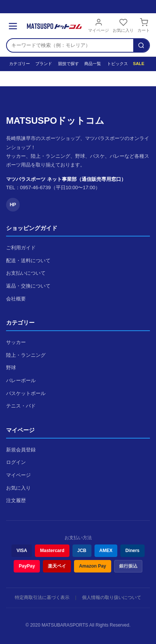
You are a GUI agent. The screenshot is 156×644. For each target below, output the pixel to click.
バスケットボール (26, 393)
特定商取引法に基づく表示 (42, 597)
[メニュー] (13, 26)
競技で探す (67, 64)
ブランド (43, 64)
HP (13, 205)
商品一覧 (92, 64)
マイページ (98, 25)
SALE (138, 64)
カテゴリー (18, 64)
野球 (11, 368)
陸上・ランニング (26, 355)
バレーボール (21, 380)
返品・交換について (28, 286)
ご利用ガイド (21, 248)
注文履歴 (16, 500)
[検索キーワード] (70, 45)
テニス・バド (21, 406)
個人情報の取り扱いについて (112, 597)
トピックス (116, 64)
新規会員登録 (21, 450)
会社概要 (16, 299)
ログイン (16, 462)
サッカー (16, 342)
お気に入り (123, 25)
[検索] (141, 45)
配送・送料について (28, 261)
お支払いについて (26, 273)
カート (144, 25)
